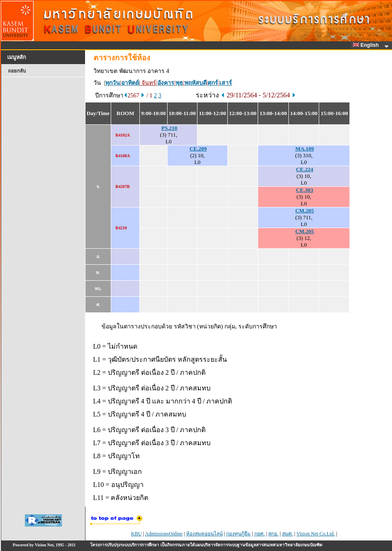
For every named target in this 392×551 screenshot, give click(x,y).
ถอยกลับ (17, 71)
